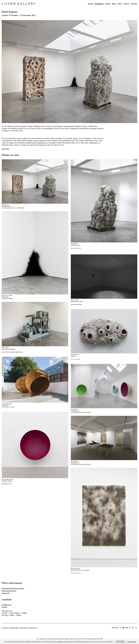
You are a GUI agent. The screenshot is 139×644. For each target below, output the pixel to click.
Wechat (133, 628)
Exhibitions (99, 4)
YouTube (127, 628)
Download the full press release (13, 588)
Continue (120, 642)
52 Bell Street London (7, 606)
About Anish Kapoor (9, 591)
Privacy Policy (132, 642)
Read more (6, 149)
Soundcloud (136, 628)
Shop (114, 4)
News (120, 4)
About (127, 4)
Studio (108, 4)
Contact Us (6, 593)
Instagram (130, 628)
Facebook (124, 628)
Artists (90, 4)
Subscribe (115, 627)
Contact (134, 4)
